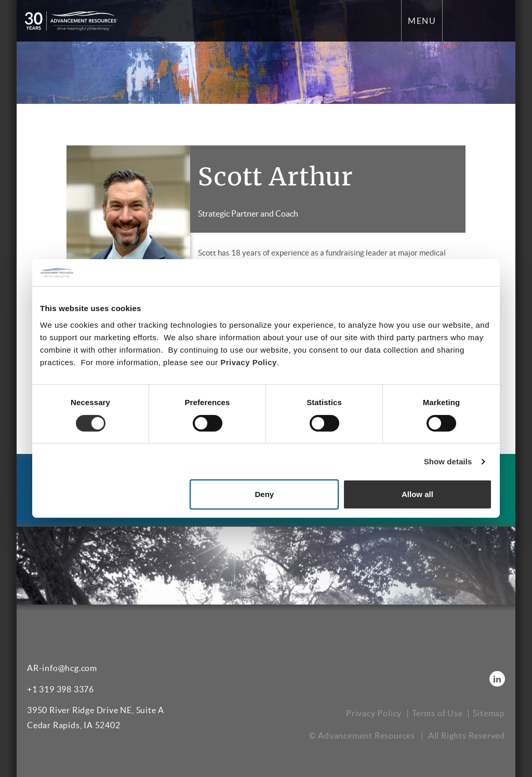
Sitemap (489, 713)
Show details (448, 461)
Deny (265, 494)
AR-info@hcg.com (62, 668)
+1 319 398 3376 (61, 689)
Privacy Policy (249, 362)
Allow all (417, 494)
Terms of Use (437, 713)
